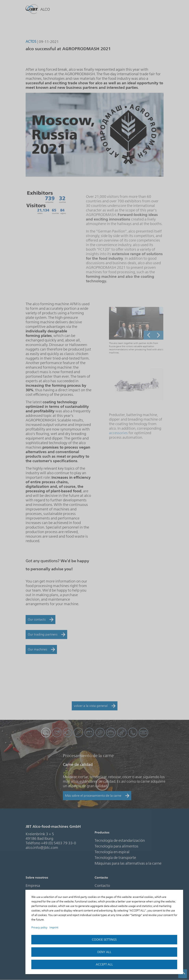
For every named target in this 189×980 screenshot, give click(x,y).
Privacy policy (39, 928)
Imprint (54, 928)
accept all (104, 964)
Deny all (104, 952)
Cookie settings (104, 940)
